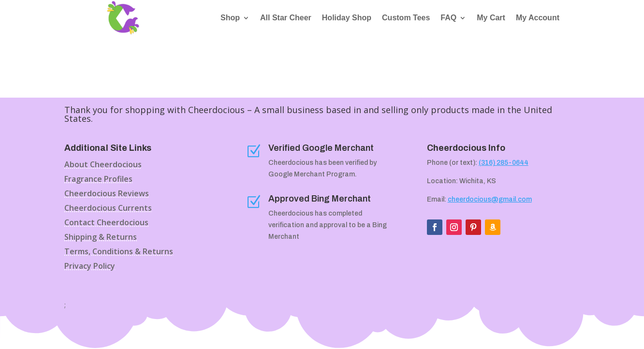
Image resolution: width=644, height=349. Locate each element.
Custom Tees (406, 18)
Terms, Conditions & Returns (119, 252)
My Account (538, 18)
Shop (230, 18)
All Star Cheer (286, 18)
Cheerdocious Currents (108, 209)
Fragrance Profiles (98, 180)
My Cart (491, 18)
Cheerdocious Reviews (107, 194)
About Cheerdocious (103, 165)
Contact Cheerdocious (106, 223)
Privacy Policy (90, 267)
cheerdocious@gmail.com (490, 199)
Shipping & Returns (101, 238)
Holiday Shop (347, 18)
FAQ (448, 18)
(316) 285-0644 (504, 163)
